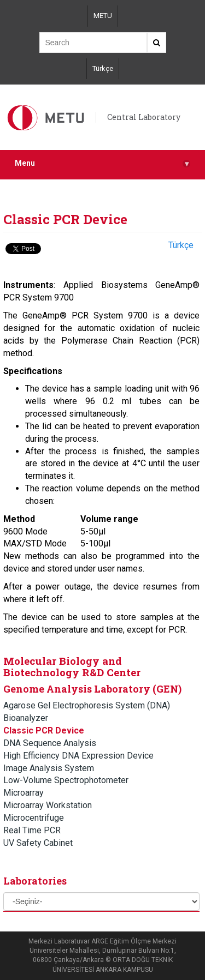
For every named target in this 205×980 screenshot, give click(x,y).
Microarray (24, 793)
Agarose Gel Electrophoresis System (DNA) (87, 705)
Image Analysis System (49, 768)
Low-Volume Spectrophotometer (66, 780)
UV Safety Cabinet (38, 843)
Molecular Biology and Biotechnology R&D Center (72, 666)
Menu (102, 163)
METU (103, 16)
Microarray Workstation (48, 805)
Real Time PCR (32, 830)
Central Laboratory (144, 117)
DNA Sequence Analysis (50, 743)
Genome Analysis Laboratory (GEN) (92, 689)
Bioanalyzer (26, 718)
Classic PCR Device (44, 731)
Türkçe (103, 68)
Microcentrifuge (34, 818)
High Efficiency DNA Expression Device (78, 756)
